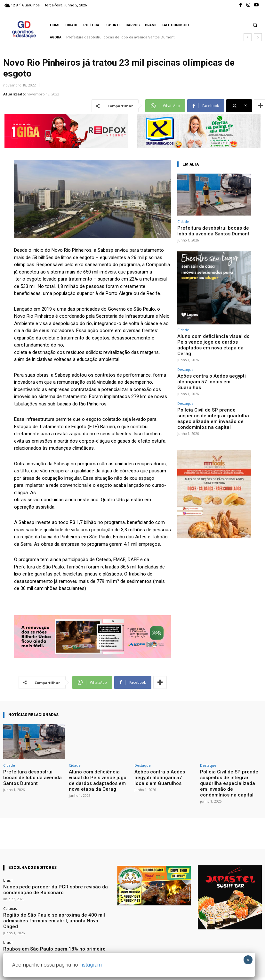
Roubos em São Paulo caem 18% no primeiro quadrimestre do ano (55, 929)
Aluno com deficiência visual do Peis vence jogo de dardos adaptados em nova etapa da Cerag (213, 338)
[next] (258, 37)
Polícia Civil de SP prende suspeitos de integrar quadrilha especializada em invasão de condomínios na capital (214, 392)
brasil (8, 871)
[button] (255, 25)
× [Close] (248, 960)
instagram (91, 965)
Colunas (10, 896)
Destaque (185, 358)
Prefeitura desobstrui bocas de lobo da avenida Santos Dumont (120, 37)
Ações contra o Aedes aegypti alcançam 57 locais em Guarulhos (213, 365)
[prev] (248, 37)
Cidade (183, 221)
